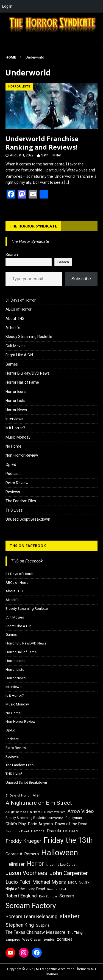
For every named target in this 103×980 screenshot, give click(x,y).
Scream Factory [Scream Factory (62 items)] (31, 905)
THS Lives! (14, 510)
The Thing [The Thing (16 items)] (75, 933)
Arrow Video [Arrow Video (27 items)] (81, 811)
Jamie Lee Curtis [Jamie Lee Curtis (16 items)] (63, 865)
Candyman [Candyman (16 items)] (74, 818)
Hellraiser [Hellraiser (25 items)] (15, 864)
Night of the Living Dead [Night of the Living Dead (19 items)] (25, 889)
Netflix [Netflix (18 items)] (84, 883)
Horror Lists (15, 401)
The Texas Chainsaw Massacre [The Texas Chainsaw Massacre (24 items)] (35, 932)
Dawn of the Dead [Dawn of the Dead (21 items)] (71, 824)
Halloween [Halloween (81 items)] (60, 853)
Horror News (16, 410)
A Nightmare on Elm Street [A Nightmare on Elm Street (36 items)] (39, 803)
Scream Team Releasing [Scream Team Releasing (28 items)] (31, 916)
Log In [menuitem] (7, 6)
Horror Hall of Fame (22, 382)
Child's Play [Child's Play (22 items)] (16, 824)
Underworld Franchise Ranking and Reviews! (42, 143)
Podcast (13, 474)
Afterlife (13, 328)
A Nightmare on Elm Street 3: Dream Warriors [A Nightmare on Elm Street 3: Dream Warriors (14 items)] (35, 812)
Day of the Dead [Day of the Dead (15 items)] (17, 831)
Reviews (13, 492)
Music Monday (18, 437)
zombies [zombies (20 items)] (65, 939)
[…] (67, 182)
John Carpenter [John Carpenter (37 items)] (69, 873)
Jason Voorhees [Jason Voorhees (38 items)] (26, 873)
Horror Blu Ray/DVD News (28, 373)
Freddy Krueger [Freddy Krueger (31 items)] (23, 841)
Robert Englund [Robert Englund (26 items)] (21, 896)
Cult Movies (16, 346)
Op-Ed (11, 465)
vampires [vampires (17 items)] (13, 939)
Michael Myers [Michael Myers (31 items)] (49, 882)
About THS (15, 319)
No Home (13, 446)
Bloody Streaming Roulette (29, 337)
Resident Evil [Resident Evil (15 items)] (57, 889)
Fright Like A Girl (19, 355)
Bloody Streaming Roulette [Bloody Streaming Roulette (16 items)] (26, 818)
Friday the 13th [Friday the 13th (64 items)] (68, 840)
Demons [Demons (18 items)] (38, 831)
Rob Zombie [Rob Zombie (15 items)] (48, 896)
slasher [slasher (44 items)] (70, 916)
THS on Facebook (28, 546)
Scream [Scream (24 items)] (67, 896)
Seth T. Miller (51, 155)
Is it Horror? (15, 428)
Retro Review (17, 483)
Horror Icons (16, 392)
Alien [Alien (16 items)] (37, 795)
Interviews (14, 419)
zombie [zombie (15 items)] (49, 940)
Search (12, 255)
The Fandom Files (21, 501)
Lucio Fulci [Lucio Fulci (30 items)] (18, 882)
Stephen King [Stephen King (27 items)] (20, 925)
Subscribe (81, 279)
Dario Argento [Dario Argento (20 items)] (41, 824)
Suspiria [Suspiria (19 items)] (43, 925)
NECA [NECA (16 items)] (72, 883)
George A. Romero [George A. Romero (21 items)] (22, 854)
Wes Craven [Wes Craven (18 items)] (32, 939)
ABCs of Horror (19, 309)
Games (12, 364)
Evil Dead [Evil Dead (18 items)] (70, 831)
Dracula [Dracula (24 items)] (54, 831)
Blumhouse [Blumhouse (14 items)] (56, 818)
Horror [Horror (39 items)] (35, 864)
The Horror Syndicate (33, 226)
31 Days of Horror (21, 300)
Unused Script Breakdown (28, 519)
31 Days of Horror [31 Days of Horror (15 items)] (18, 796)
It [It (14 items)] (47, 865)
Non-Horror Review (22, 455)
